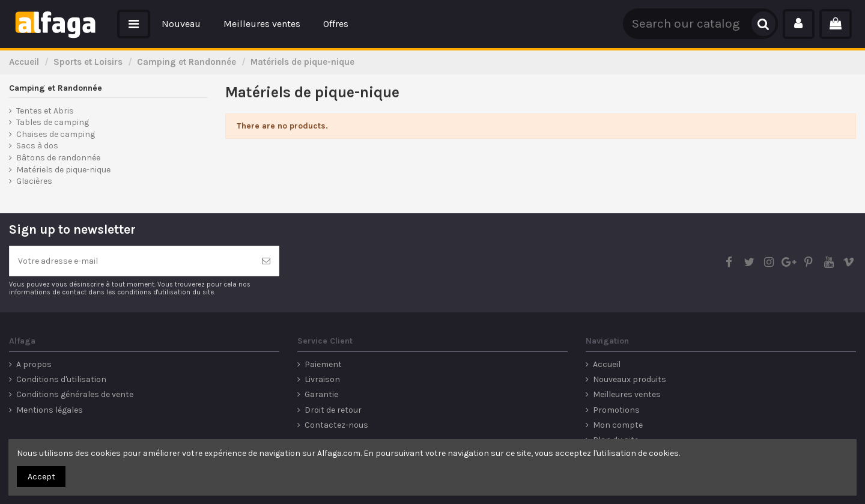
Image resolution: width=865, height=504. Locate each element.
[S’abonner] (266, 261)
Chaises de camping (56, 134)
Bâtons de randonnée (58, 158)
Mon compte (618, 425)
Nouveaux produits (630, 379)
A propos (34, 364)
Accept (41, 477)
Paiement (323, 364)
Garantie (321, 394)
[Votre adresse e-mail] (132, 261)
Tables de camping (53, 122)
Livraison (322, 379)
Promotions (616, 410)
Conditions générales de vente (75, 394)
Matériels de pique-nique (63, 170)
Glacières (34, 181)
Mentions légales (50, 410)
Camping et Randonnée (56, 88)
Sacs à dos (37, 146)
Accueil (607, 364)
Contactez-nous (336, 425)
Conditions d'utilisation (61, 379)
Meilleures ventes (627, 394)
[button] (134, 24)
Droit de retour (333, 410)
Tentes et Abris (45, 111)
